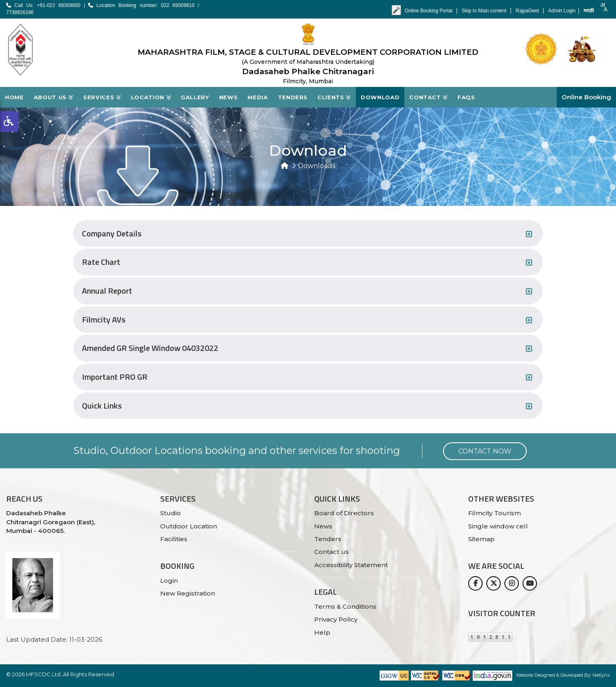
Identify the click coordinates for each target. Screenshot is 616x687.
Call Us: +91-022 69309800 (43, 5)
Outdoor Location (189, 526)
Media (258, 97)
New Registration (188, 593)
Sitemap (481, 539)
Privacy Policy (336, 619)
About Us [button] (54, 97)
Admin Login (562, 11)
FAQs (466, 97)
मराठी (589, 11)
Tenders (293, 97)
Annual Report (107, 291)
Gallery (195, 97)
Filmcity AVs (104, 320)
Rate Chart (101, 262)
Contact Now (485, 451)
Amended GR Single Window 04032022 (150, 348)
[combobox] (604, 7)
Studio (170, 513)
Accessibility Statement (351, 565)
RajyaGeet (528, 11)
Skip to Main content (485, 11)
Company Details (112, 234)
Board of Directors (344, 513)
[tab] (308, 234)
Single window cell (498, 526)
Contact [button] (428, 97)
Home (14, 97)
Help (322, 632)
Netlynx (601, 675)
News (229, 97)
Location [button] (151, 97)
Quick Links (102, 406)
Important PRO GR (115, 377)
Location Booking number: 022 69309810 (143, 5)
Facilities (174, 539)
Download (380, 97)
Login (169, 581)
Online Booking (586, 97)
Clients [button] (334, 97)
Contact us (331, 552)
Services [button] (102, 97)
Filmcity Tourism (495, 513)
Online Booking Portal (429, 11)
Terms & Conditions (345, 606)
